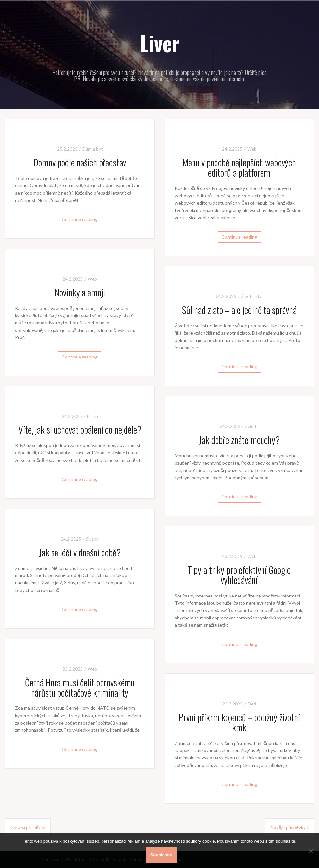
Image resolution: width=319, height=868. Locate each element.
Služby (92, 539)
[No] (311, 851)
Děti (252, 704)
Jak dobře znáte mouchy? (239, 440)
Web (252, 149)
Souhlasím (161, 855)
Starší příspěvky (29, 827)
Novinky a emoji (80, 292)
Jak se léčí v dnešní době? (80, 552)
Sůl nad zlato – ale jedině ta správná (239, 310)
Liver (159, 43)
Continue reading (80, 219)
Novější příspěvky (288, 827)
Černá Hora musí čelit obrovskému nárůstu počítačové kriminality (80, 687)
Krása (92, 416)
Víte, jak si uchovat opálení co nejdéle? (80, 430)
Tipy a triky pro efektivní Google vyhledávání (239, 575)
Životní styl (252, 296)
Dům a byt (92, 149)
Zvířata (252, 426)
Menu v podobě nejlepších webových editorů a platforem (239, 167)
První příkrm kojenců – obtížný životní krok (239, 722)
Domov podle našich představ (80, 162)
